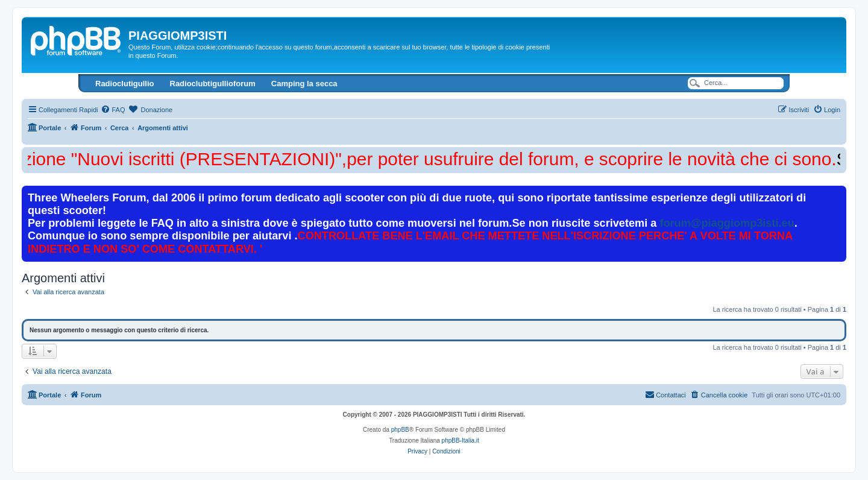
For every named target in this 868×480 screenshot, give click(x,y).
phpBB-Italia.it (461, 441)
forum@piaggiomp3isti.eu (727, 223)
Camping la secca (304, 84)
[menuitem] (113, 110)
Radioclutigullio (125, 84)
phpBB (400, 430)
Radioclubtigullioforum (213, 84)
